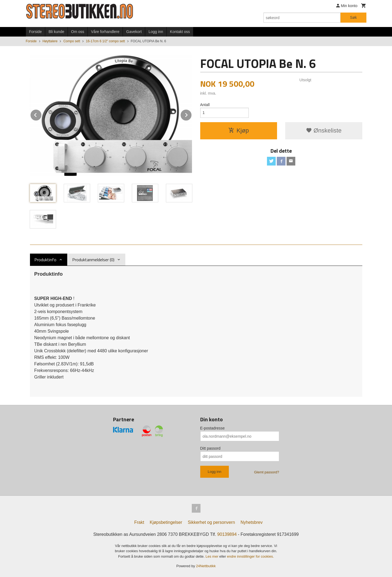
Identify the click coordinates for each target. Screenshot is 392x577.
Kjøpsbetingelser (166, 522)
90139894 (227, 534)
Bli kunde (56, 32)
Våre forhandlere (105, 32)
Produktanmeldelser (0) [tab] (93, 260)
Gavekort (134, 32)
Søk (353, 17)
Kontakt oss (180, 32)
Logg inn (156, 32)
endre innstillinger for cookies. (250, 556)
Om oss (78, 32)
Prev (42, 114)
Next (192, 114)
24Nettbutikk (206, 566)
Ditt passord (210, 448)
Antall (205, 105)
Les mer (213, 556)
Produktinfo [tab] (45, 260)
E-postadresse (212, 428)
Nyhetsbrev (252, 522)
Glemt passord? (267, 472)
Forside (36, 32)
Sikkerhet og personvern (211, 522)
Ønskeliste (324, 130)
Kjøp (238, 130)
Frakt (139, 522)
